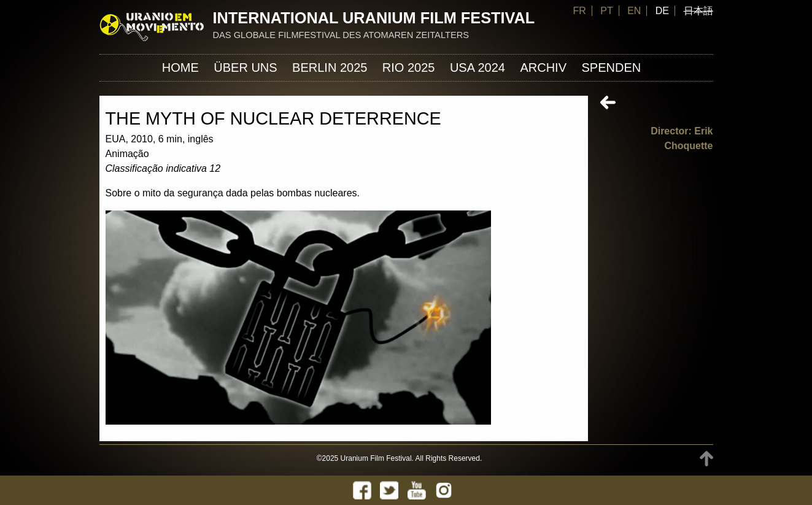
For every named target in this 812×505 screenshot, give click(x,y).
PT (606, 11)
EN (634, 11)
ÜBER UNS (245, 67)
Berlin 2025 (330, 67)
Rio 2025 (409, 67)
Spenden (611, 67)
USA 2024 (478, 67)
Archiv (543, 67)
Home (180, 67)
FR (579, 11)
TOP (706, 459)
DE (662, 11)
